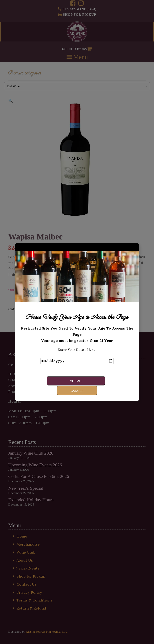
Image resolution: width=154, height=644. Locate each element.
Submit (55, 385)
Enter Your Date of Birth (77, 354)
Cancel (96, 385)
